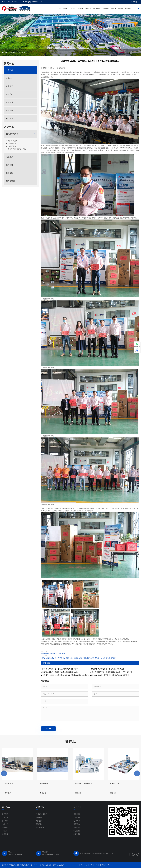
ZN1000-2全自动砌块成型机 (16, 783)
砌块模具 (10, 157)
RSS (91, 865)
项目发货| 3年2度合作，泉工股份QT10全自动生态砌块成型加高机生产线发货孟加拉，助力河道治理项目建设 (79, 658)
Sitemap (84, 865)
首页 (60, 9)
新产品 (70, 742)
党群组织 (5, 834)
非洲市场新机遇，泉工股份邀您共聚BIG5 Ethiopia (60, 672)
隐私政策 (103, 865)
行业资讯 (10, 86)
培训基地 (5, 827)
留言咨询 (113, 9)
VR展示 (5, 831)
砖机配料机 (44, 783)
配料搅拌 (10, 165)
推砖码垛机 (80, 783)
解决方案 (121, 9)
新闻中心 (88, 9)
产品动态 (10, 78)
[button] (4, 773)
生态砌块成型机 (12, 134)
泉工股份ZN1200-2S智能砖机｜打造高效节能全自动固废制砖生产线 (66, 675)
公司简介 (5, 814)
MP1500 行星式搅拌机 (119, 783)
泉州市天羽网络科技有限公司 (57, 865)
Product (111, 865)
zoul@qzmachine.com (34, 2)
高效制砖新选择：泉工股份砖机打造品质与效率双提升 (110, 675)
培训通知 (10, 110)
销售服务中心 (97, 9)
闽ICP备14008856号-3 (35, 865)
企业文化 (5, 817)
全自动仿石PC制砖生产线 (17, 149)
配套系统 (10, 173)
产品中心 (73, 9)
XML (96, 865)
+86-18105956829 (11, 2)
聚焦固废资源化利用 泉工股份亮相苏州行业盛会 (108, 669)
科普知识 (10, 118)
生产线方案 (10, 181)
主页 (6, 52)
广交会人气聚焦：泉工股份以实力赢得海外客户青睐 (60, 669)
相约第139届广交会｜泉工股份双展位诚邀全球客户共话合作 (112, 672)
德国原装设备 (13, 141)
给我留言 (62, 68)
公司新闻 (22, 52)
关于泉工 (66, 9)
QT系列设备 (12, 146)
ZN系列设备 (12, 144)
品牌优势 (106, 9)
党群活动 (10, 102)
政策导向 (10, 94)
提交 (48, 728)
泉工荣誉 (5, 821)
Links (77, 865)
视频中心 (81, 9)
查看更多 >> (9, 793)
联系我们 (128, 9)
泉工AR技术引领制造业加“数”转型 (53, 653)
